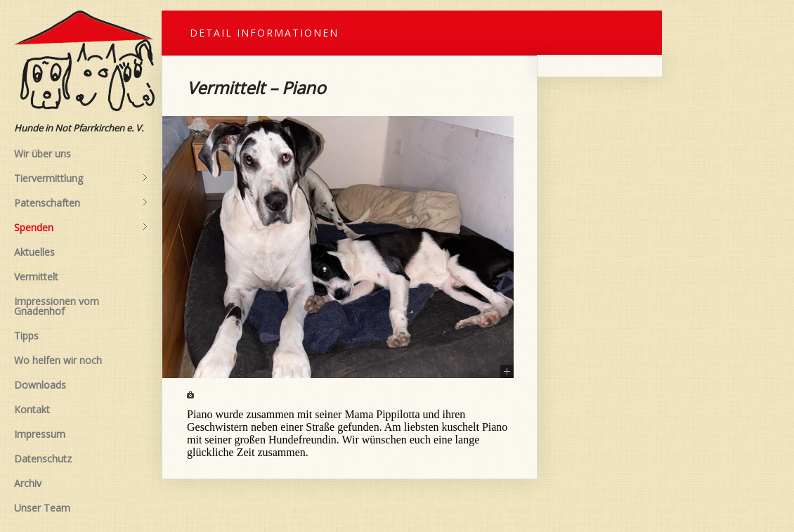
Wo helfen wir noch (58, 360)
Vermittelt (36, 277)
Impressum (40, 434)
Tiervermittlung (81, 179)
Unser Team (42, 508)
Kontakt (32, 409)
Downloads (40, 385)
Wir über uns (43, 154)
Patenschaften (81, 203)
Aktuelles (34, 252)
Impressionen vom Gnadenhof (57, 306)
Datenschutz (43, 459)
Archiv (28, 483)
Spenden (81, 228)
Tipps (26, 336)
